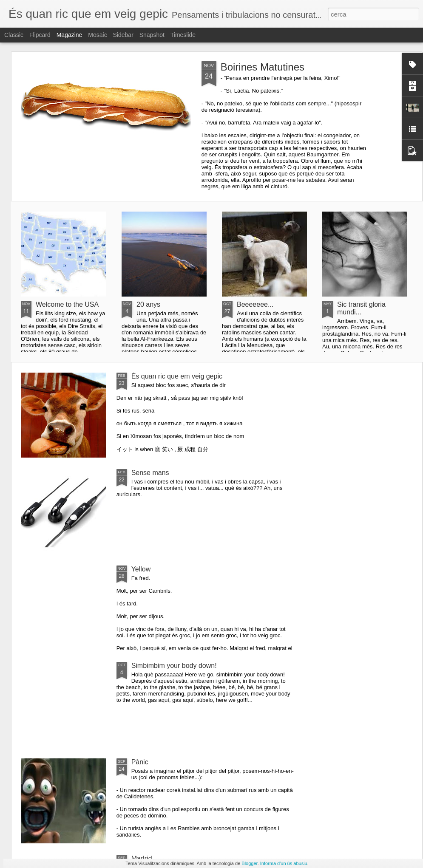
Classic (14, 35)
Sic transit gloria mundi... (361, 308)
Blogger (249, 863)
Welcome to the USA (67, 304)
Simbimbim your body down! (174, 666)
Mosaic (97, 35)
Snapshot (152, 35)
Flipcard (40, 35)
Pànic (140, 762)
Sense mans (150, 473)
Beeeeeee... (255, 304)
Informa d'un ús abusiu (284, 863)
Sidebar (123, 35)
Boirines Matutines (263, 67)
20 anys (148, 304)
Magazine (70, 35)
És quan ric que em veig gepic (177, 376)
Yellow (141, 569)
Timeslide (183, 35)
